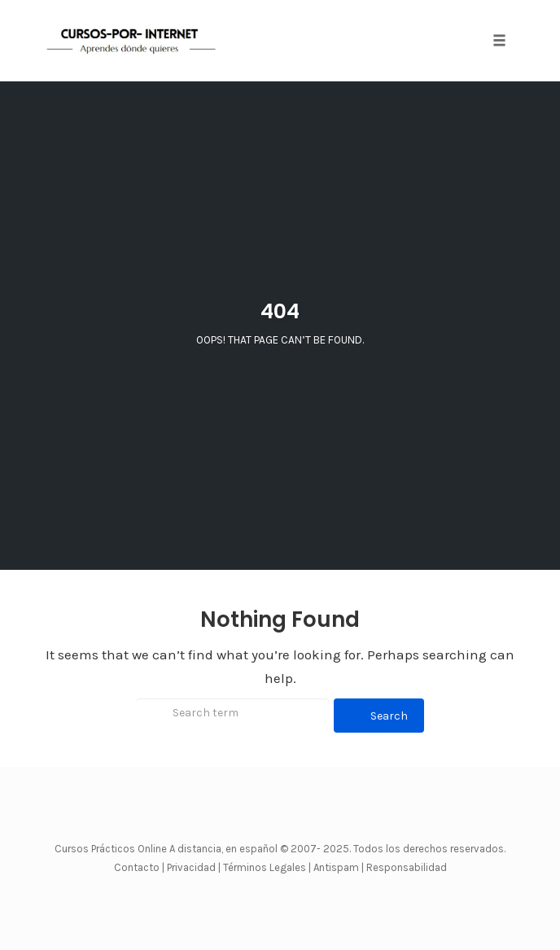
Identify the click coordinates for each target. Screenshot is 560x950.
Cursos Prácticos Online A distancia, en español (167, 849)
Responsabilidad (407, 867)
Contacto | (140, 867)
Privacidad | (194, 867)
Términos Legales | (267, 867)
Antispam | (339, 867)
